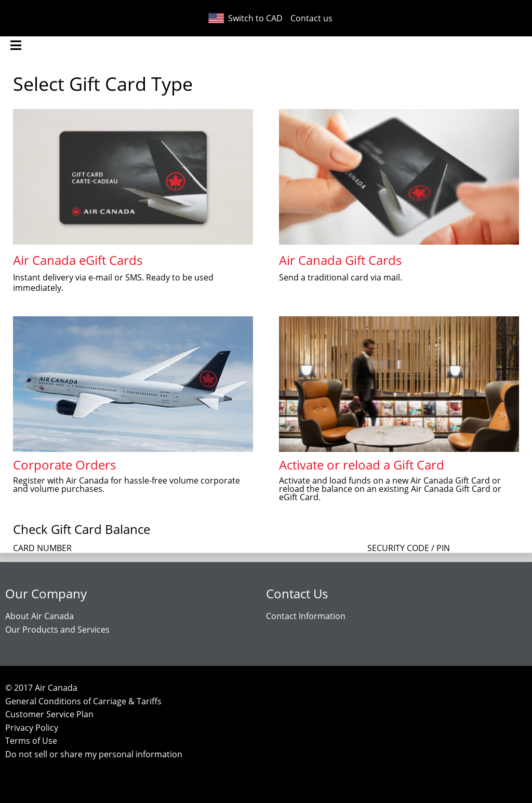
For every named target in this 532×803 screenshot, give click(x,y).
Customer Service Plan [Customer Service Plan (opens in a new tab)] (49, 714)
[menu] (16, 45)
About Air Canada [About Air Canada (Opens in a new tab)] (39, 616)
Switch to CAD (245, 18)
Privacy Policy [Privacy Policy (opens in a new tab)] (32, 728)
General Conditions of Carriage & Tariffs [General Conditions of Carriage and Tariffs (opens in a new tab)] (83, 701)
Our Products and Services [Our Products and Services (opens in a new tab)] (57, 630)
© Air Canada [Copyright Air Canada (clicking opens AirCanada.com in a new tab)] (41, 688)
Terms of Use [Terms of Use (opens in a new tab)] (31, 741)
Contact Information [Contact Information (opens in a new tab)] (306, 616)
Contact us (311, 18)
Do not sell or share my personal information (94, 754)
